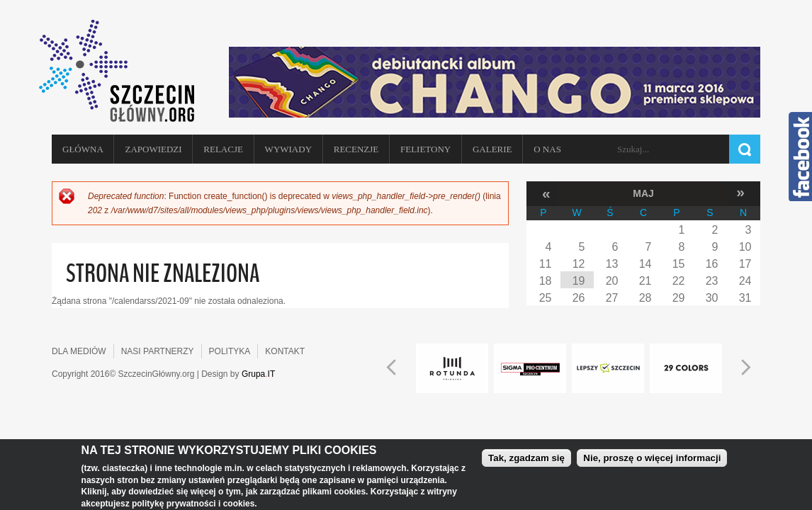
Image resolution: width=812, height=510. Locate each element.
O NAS (547, 149)
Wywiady (288, 149)
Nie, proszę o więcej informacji (652, 458)
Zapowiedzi (153, 149)
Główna (83, 149)
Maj (643, 193)
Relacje (223, 149)
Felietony (425, 149)
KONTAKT (285, 351)
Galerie (492, 149)
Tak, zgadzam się (526, 458)
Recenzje (356, 149)
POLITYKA (230, 351)
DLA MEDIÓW (79, 351)
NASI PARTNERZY (158, 351)
